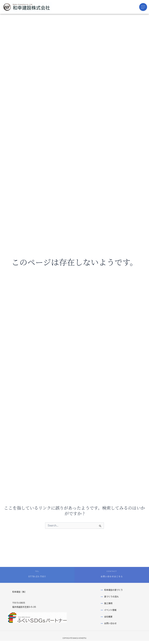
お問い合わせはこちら (112, 576)
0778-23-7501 (37, 576)
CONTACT (112, 571)
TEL (37, 571)
